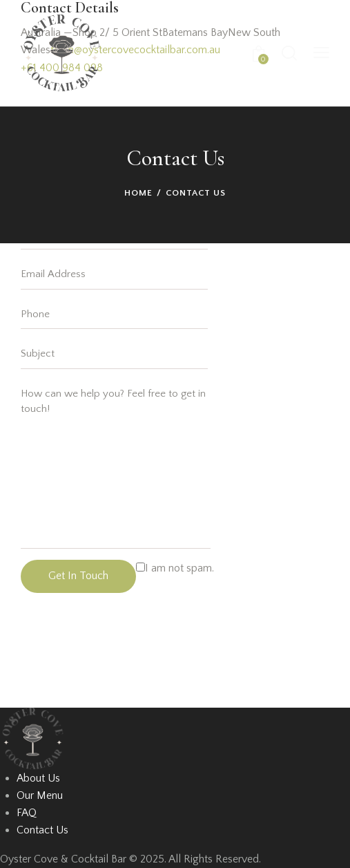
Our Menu (40, 795)
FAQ (27, 813)
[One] (124, 656)
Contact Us (42, 830)
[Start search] (289, 53)
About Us (38, 778)
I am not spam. (175, 568)
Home (138, 193)
